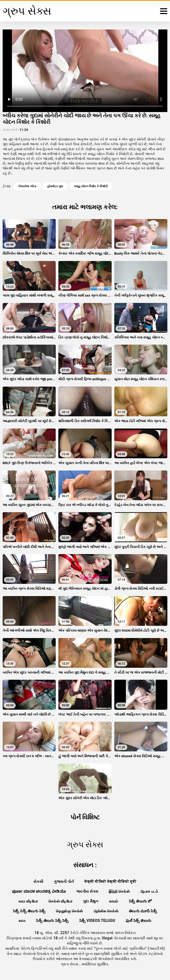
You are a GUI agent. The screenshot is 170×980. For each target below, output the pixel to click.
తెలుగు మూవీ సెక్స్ (143, 911)
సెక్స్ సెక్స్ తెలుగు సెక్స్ (29, 911)
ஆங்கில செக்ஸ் (106, 911)
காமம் (114, 901)
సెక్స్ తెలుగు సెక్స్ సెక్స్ (52, 921)
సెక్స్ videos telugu (97, 921)
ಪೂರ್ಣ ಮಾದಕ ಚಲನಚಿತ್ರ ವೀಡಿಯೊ (39, 891)
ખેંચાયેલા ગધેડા (27, 186)
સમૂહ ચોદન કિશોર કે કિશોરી (91, 186)
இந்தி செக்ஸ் (119, 891)
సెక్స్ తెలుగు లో (140, 901)
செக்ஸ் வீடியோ (60, 901)
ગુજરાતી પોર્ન (64, 881)
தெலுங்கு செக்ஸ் (69, 911)
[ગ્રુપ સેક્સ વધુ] (164, 11)
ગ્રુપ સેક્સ (70, 964)
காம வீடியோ (28, 901)
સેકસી (38, 881)
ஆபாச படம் (149, 891)
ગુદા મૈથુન (91, 901)
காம (22, 921)
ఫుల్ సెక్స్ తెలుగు (138, 921)
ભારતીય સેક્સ (87, 891)
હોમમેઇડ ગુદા (55, 186)
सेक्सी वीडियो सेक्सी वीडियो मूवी (110, 881)
